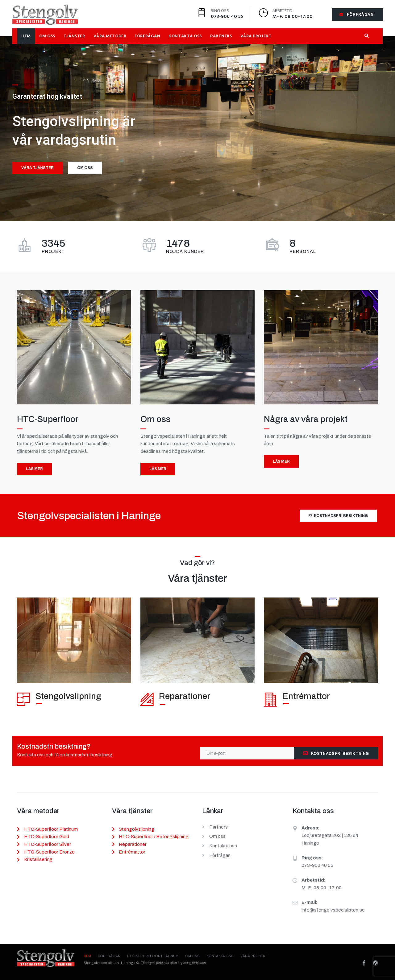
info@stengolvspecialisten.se (333, 910)
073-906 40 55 (227, 17)
